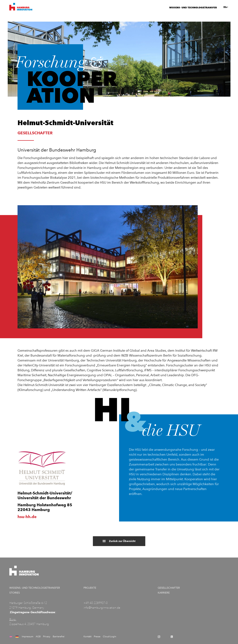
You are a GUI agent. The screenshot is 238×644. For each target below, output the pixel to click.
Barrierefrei (59, 637)
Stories (15, 593)
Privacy (47, 637)
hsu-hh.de (27, 517)
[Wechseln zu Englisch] (11, 637)
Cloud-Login (109, 637)
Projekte (90, 588)
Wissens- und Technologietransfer (193, 7)
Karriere (164, 593)
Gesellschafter (169, 588)
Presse (97, 637)
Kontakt (87, 637)
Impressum (28, 637)
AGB (38, 637)
